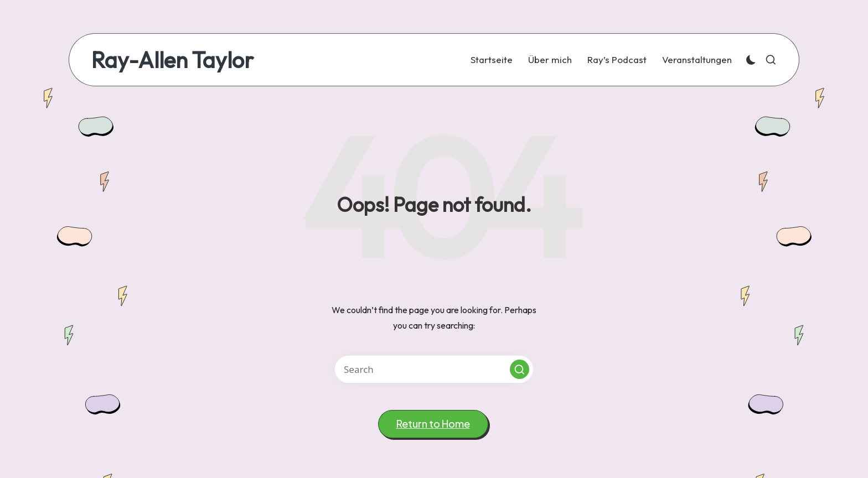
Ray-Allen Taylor (172, 60)
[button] (520, 369)
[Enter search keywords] (434, 369)
